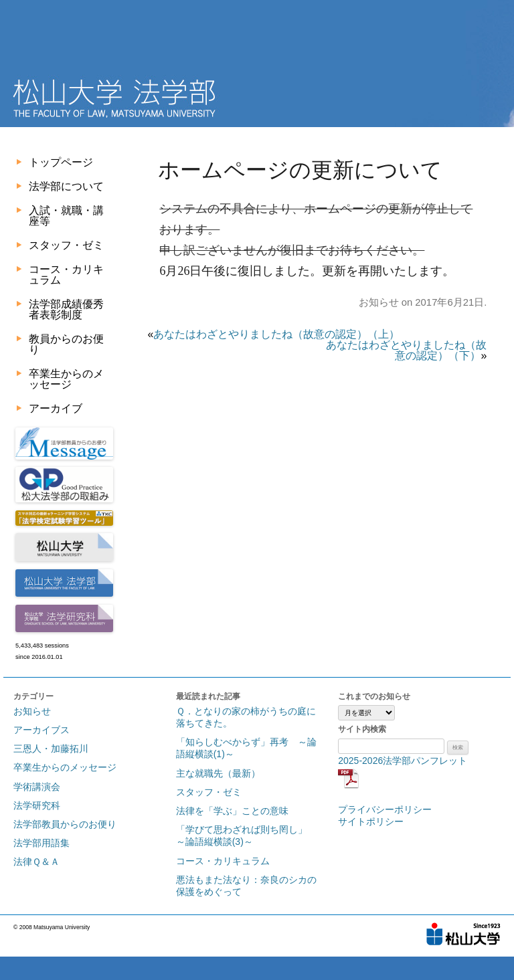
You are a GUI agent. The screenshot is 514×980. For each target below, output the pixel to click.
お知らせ (379, 302)
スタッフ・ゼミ (66, 245)
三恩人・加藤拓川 (51, 749)
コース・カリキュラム (66, 275)
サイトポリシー (371, 821)
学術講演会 (37, 787)
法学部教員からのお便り (65, 824)
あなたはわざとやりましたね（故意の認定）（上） (276, 334)
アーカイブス (41, 730)
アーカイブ (56, 408)
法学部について (66, 186)
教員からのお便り (66, 344)
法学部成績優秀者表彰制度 (66, 309)
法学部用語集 (41, 843)
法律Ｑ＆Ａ (36, 862)
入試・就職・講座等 (66, 216)
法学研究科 (37, 805)
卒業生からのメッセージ (66, 379)
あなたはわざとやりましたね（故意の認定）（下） (406, 350)
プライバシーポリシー (385, 809)
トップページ (61, 162)
